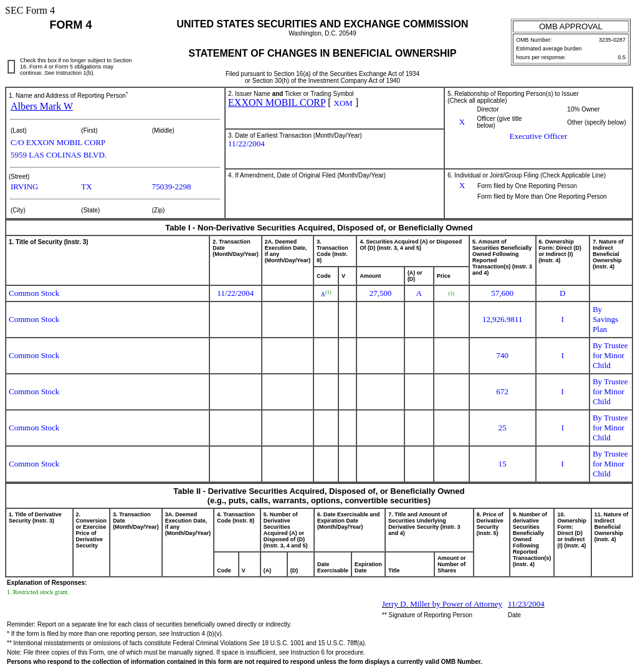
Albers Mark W (42, 106)
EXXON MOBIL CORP (277, 102)
